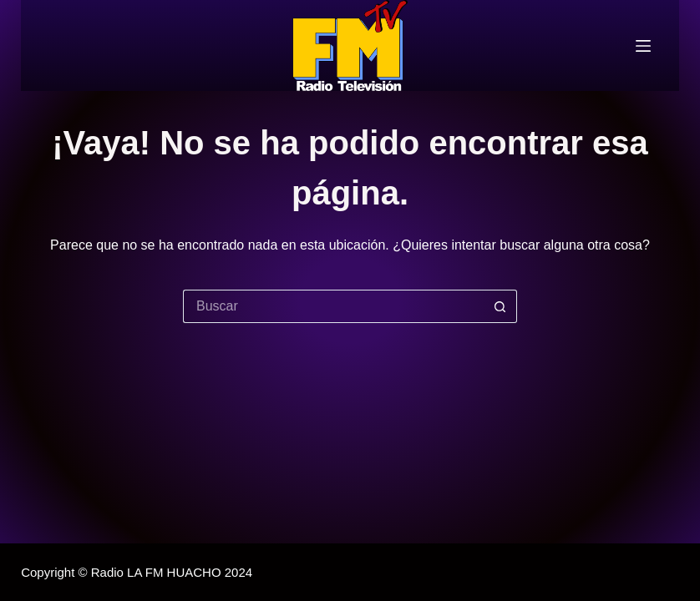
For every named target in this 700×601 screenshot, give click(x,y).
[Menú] (643, 46)
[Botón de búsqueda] (500, 306)
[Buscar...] (333, 306)
